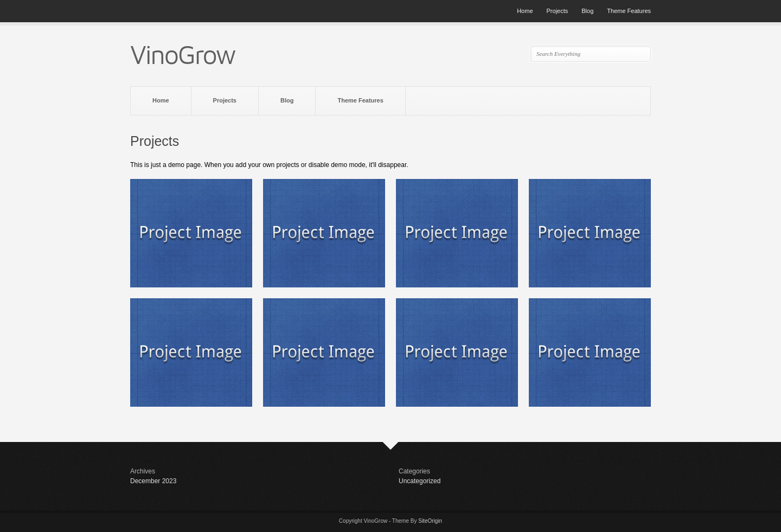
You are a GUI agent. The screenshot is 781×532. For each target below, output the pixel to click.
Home (525, 11)
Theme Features (629, 11)
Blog (587, 11)
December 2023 (153, 481)
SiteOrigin (430, 521)
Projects (558, 11)
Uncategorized (420, 481)
